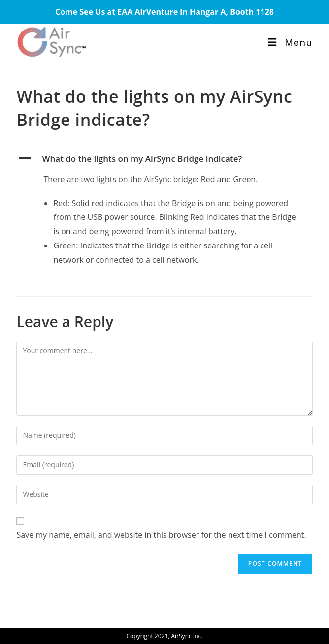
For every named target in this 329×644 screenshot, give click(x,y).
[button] (164, 159)
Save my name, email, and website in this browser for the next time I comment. (161, 535)
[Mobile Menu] (290, 42)
